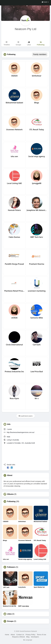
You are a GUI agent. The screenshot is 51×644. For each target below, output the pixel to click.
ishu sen (14, 156)
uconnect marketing (37, 291)
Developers (35, 637)
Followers (11, 567)
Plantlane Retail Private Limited (14, 291)
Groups (10, 621)
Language (28, 640)
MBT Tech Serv (37, 237)
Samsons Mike (37, 318)
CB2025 (14, 76)
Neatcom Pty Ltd (25, 29)
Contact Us (20, 635)
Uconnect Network (14, 130)
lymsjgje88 (37, 183)
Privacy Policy (30, 635)
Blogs (37, 103)
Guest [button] (45, 2)
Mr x (37, 398)
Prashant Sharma (37, 264)
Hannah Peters (14, 210)
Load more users (26, 416)
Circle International (14, 345)
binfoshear (37, 76)
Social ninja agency (37, 156)
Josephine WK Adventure (37, 210)
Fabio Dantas (14, 237)
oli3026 (14, 318)
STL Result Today (37, 130)
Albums (10, 494)
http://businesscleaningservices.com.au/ (21, 432)
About (13, 635)
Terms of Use (41, 635)
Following (11, 501)
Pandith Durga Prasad (14, 264)
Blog (28, 637)
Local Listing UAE (14, 183)
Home (7, 635)
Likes (9, 614)
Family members (40, 54)
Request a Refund (18, 637)
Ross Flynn (14, 398)
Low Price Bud (37, 372)
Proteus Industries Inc (14, 372)
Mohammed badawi (14, 103)
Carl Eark (37, 345)
